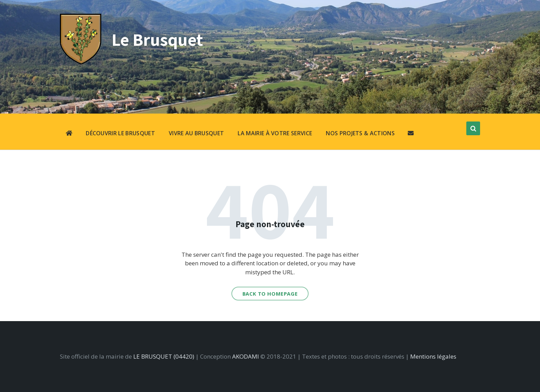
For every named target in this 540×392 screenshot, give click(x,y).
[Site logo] (81, 62)
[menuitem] (69, 134)
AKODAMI (246, 356)
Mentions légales (433, 356)
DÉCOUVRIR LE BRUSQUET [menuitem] (120, 133)
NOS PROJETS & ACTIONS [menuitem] (360, 133)
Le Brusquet (157, 39)
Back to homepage (270, 294)
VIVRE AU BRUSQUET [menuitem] (196, 133)
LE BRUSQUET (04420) (164, 356)
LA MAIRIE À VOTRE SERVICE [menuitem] (275, 133)
